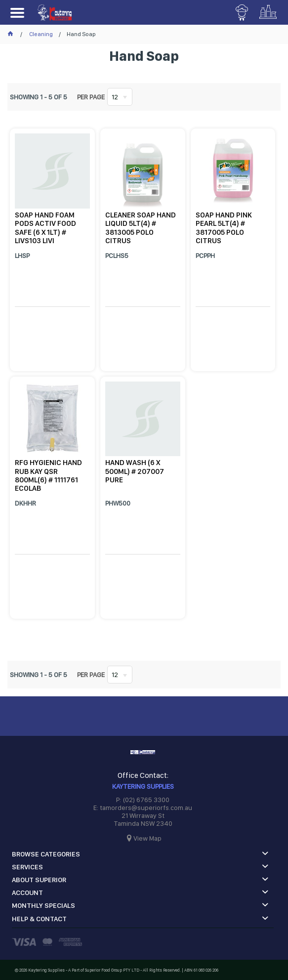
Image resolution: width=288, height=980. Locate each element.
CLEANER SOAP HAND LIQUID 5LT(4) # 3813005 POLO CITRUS (141, 228)
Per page (91, 97)
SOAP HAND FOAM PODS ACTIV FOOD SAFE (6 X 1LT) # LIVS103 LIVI (45, 228)
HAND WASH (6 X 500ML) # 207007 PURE (135, 471)
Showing (39, 97)
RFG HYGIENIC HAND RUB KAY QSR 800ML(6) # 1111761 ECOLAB (48, 475)
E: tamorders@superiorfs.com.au (143, 808)
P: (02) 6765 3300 (143, 800)
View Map (147, 838)
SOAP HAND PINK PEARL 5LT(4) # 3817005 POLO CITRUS (224, 228)
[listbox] (120, 97)
